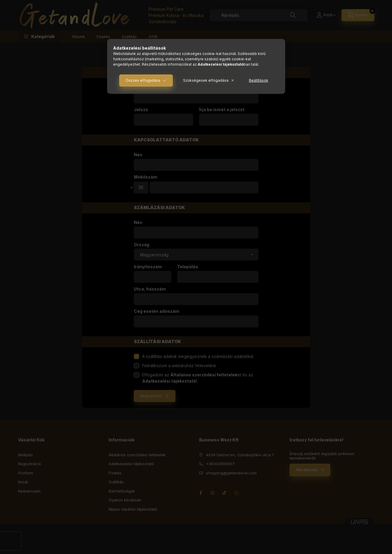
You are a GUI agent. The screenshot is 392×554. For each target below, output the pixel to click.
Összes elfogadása (143, 80)
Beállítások (259, 80)
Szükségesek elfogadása (206, 80)
